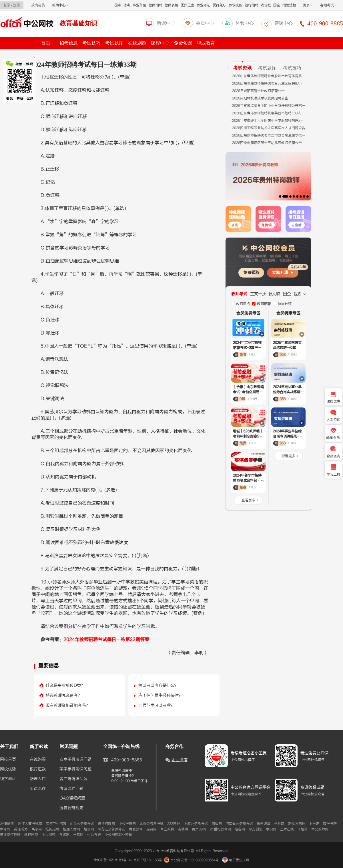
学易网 (78, 835)
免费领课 (183, 43)
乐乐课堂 (264, 824)
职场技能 (236, 5)
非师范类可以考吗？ (156, 705)
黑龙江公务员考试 (111, 829)
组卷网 (240, 829)
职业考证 (204, 5)
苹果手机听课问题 (75, 769)
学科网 (279, 824)
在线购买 (38, 759)
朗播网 (217, 824)
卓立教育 (167, 829)
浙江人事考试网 (30, 824)
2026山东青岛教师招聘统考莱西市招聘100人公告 (269, 113)
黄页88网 (199, 829)
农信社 (266, 5)
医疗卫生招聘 (56, 824)
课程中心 (160, 43)
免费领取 (251, 273)
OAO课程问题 (72, 798)
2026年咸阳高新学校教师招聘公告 (258, 91)
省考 (127, 5)
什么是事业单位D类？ (65, 685)
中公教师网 (320, 829)
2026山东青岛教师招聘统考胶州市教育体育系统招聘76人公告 (269, 76)
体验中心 (245, 23)
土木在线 (287, 829)
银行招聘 (252, 5)
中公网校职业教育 (118, 835)
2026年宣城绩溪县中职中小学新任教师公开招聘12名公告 (269, 106)
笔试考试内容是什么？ (158, 685)
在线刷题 (137, 43)
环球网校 (31, 835)
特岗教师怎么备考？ (64, 695)
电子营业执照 (236, 860)
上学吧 (314, 824)
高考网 (37, 829)
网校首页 (8, 759)
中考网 (5, 829)
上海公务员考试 (196, 824)
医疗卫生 (188, 5)
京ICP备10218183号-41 (113, 860)
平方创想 (256, 829)
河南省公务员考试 (239, 824)
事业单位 (139, 5)
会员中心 (205, 23)
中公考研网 (127, 824)
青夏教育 (136, 829)
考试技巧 (91, 43)
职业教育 (206, 43)
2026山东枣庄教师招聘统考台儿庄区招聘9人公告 (269, 83)
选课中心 (284, 23)
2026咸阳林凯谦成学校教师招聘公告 (260, 98)
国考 (118, 5)
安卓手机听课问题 (75, 759)
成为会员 (38, 5)
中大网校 (49, 835)
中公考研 (94, 835)
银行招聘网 (106, 824)
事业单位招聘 (10, 835)
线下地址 (8, 779)
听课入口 (38, 779)
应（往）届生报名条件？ (160, 695)
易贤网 (151, 829)
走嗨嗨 (183, 829)
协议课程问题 (71, 789)
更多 (308, 5)
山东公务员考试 (82, 824)
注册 (17, 5)
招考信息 (69, 43)
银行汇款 (38, 769)
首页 (46, 43)
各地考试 (328, 5)
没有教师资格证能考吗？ (68, 705)
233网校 (174, 824)
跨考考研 (330, 824)
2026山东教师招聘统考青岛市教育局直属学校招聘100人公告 (269, 135)
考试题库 (114, 43)
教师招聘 (155, 5)
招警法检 (289, 5)
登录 (7, 5)
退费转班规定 (71, 808)
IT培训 (303, 829)
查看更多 (248, 500)
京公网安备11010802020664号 (195, 860)
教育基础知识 (78, 23)
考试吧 (64, 835)
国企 (277, 5)
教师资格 (171, 5)
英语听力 (21, 829)
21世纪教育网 (220, 829)
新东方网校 (297, 824)
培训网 (89, 829)
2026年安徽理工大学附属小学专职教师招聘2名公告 (269, 120)
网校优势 (8, 769)
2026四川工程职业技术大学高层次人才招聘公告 (269, 128)
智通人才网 (71, 829)
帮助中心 (60, 5)
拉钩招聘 (52, 829)
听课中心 (166, 23)
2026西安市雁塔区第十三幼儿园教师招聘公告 (267, 143)
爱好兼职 (220, 5)
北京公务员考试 (151, 824)
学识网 (271, 829)
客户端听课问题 (73, 779)
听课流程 (38, 789)
